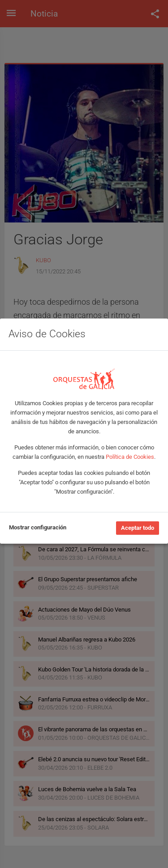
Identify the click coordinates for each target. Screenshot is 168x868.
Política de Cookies (130, 457)
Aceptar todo (138, 528)
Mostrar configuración (38, 527)
